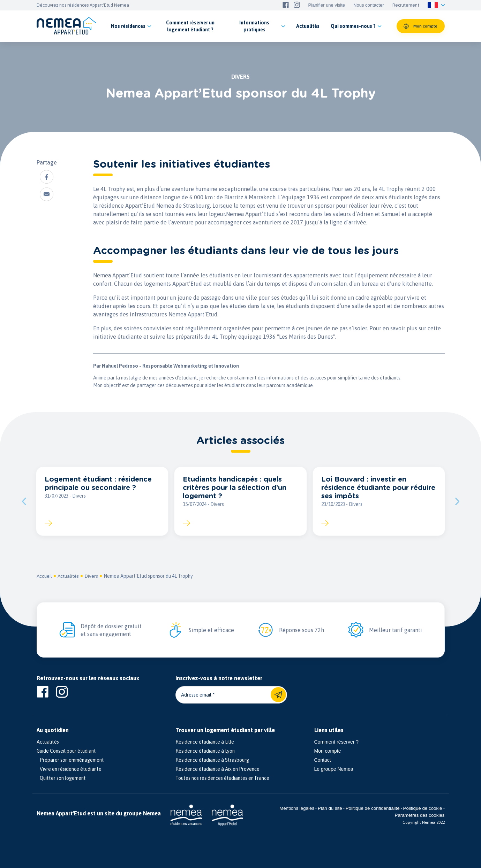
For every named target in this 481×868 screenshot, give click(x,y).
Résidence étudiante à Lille (205, 742)
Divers (93, 576)
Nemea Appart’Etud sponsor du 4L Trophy (150, 576)
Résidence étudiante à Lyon (205, 751)
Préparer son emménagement (70, 760)
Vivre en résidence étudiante (69, 769)
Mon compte (328, 751)
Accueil (44, 576)
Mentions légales (297, 809)
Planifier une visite (327, 5)
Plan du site (330, 809)
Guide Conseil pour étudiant (66, 751)
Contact (323, 760)
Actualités (69, 576)
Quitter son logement (61, 778)
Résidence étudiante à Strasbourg (212, 760)
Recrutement (406, 5)
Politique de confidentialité (373, 809)
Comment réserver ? (337, 742)
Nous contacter (369, 5)
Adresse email (196, 695)
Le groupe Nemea (334, 769)
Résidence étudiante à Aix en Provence (217, 769)
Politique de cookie (423, 809)
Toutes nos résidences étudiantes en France (222, 778)
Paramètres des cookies (420, 816)
